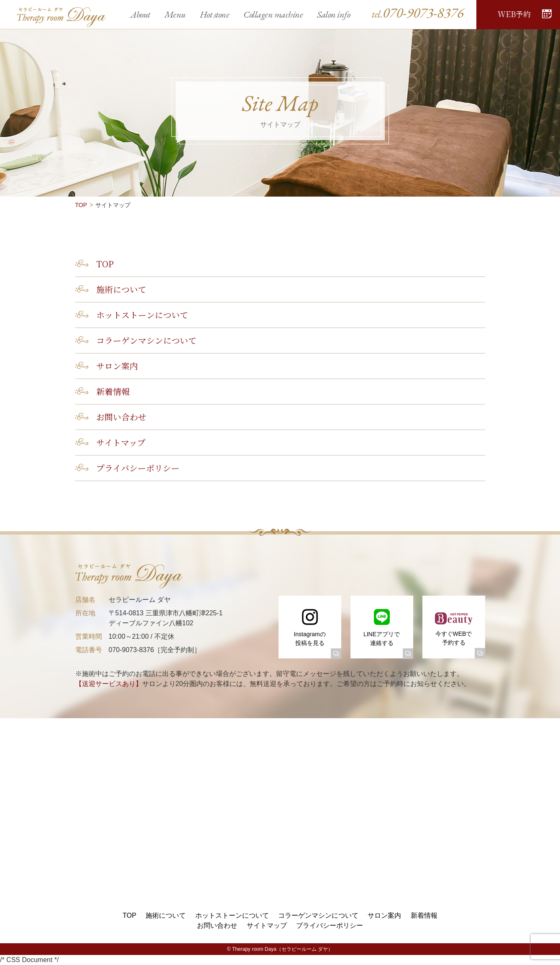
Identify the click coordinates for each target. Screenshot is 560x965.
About (140, 14)
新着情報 (113, 391)
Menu (175, 14)
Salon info (334, 14)
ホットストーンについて (142, 315)
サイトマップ (121, 442)
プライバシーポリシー (138, 468)
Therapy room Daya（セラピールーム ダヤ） (283, 949)
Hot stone (215, 14)
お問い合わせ (121, 417)
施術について (121, 289)
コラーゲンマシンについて (146, 340)
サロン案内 (117, 366)
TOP (81, 205)
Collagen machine (273, 14)
